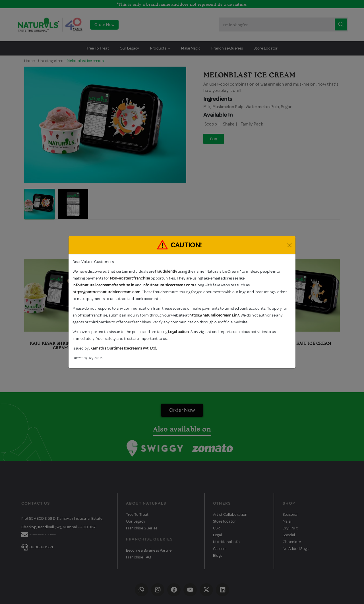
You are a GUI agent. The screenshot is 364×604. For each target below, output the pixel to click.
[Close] (289, 245)
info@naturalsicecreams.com (168, 285)
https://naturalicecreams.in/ (214, 315)
